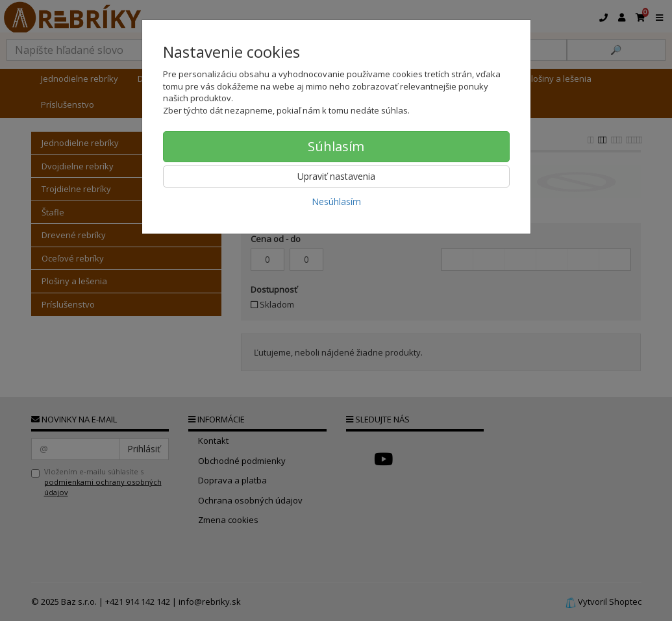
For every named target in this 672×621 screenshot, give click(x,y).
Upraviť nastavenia (336, 176)
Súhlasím (336, 146)
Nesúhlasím (336, 201)
